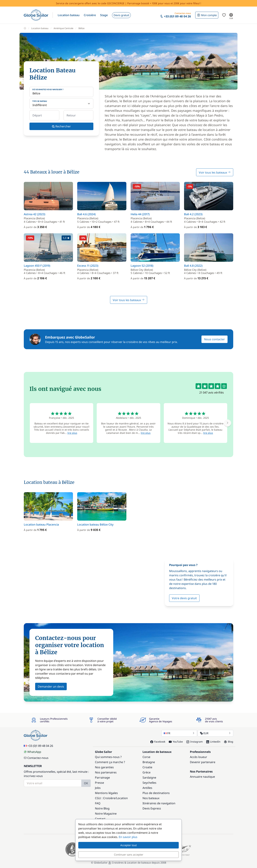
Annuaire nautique (202, 777)
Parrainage (102, 778)
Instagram (195, 742)
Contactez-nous (36, 758)
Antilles (147, 788)
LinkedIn (213, 742)
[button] (69, 15)
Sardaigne (149, 778)
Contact (100, 819)
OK (86, 783)
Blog (229, 742)
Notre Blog (102, 808)
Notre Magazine (106, 814)
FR (179, 733)
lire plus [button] (72, 433)
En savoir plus (128, 837)
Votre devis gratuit (184, 598)
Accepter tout (128, 845)
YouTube (176, 742)
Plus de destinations (156, 793)
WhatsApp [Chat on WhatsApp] (32, 752)
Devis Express (152, 808)
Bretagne (149, 762)
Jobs (98, 788)
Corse (146, 757)
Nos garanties (104, 767)
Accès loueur (199, 757)
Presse (99, 783)
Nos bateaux (151, 798)
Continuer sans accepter (129, 855)
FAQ (98, 803)
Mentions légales (106, 793)
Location (122, 798)
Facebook (158, 742)
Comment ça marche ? (110, 762)
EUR (215, 733)
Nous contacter (214, 339)
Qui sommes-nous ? (108, 757)
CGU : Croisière (105, 798)
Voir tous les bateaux (215, 172)
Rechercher (61, 126)
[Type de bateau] (61, 104)
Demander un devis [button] (51, 686)
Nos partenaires (106, 772)
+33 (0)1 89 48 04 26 (38, 746)
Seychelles (149, 783)
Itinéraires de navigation (159, 803)
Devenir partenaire (203, 762)
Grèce (147, 772)
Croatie (147, 767)
